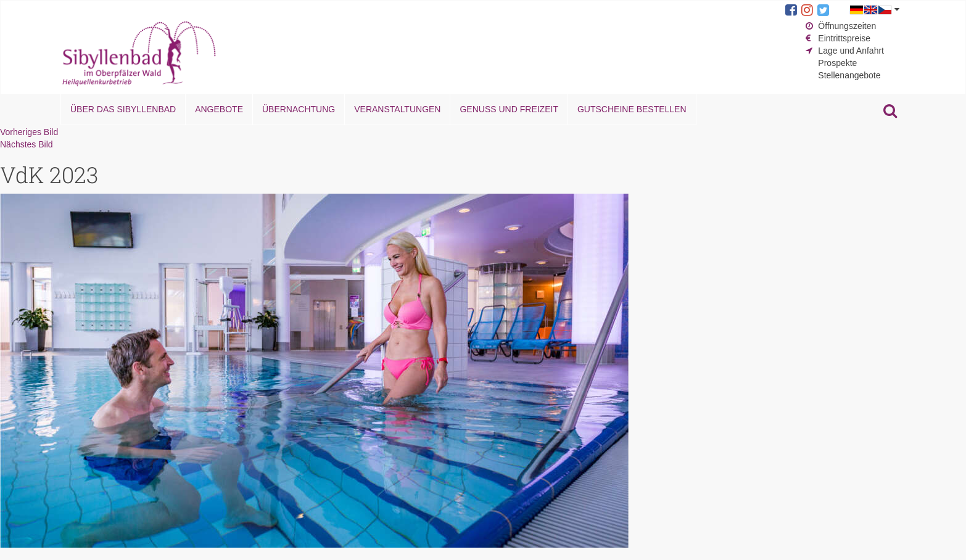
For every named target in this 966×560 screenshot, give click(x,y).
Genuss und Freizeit (509, 109)
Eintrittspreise (844, 38)
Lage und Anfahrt (851, 51)
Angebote (219, 109)
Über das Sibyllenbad (123, 109)
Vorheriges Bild (29, 132)
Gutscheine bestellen (632, 109)
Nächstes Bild (27, 144)
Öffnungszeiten (847, 26)
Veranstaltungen (397, 109)
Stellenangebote (849, 75)
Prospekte (837, 63)
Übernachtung (299, 109)
